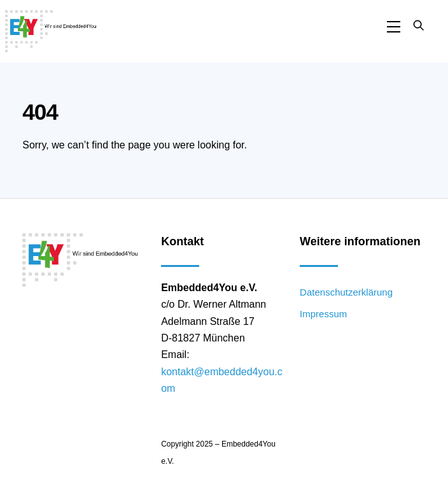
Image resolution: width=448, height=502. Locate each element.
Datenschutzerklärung (346, 292)
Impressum (323, 314)
